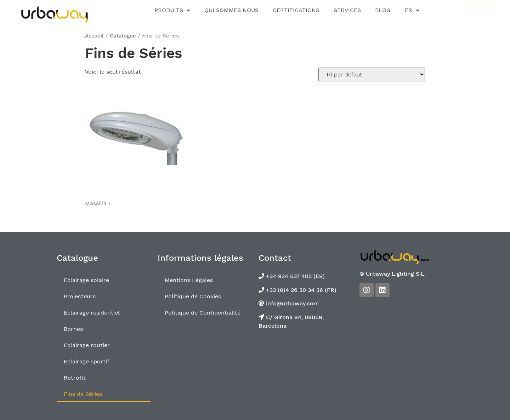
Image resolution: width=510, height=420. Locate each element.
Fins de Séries (83, 394)
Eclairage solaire (86, 280)
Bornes (73, 329)
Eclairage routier (87, 345)
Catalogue (123, 36)
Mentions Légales (189, 280)
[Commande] (372, 74)
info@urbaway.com (291, 303)
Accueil (94, 36)
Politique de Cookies (193, 296)
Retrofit (75, 378)
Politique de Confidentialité (203, 313)
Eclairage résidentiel (92, 313)
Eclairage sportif (86, 361)
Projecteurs (80, 296)
